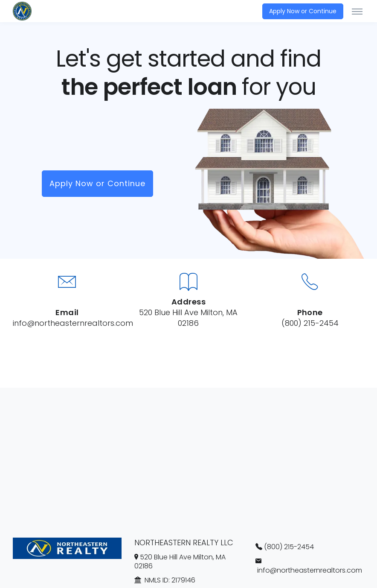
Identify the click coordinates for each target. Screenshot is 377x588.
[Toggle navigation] (357, 11)
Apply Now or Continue (303, 11)
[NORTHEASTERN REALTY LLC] (23, 11)
